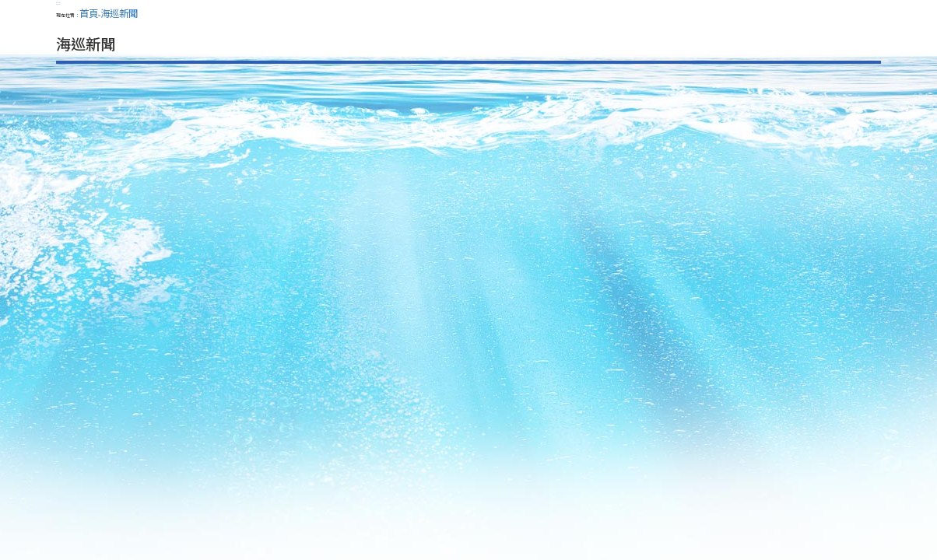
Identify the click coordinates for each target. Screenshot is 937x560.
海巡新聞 (119, 13)
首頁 (89, 13)
